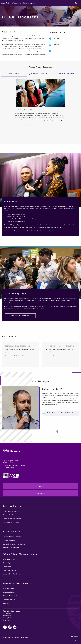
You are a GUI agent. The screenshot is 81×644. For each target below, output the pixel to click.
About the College (9, 588)
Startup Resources (14, 73)
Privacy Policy (8, 618)
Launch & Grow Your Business (12, 574)
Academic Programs (9, 559)
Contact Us (41, 486)
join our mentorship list (49, 231)
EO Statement (8, 613)
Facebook (54, 39)
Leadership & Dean (9, 592)
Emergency (7, 620)
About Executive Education (11, 548)
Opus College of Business (11, 3)
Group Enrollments (9, 540)
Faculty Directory (40, 493)
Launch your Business (25, 125)
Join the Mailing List (52, 356)
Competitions (7, 567)
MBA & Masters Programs (11, 511)
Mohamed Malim (63, 393)
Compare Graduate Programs (12, 519)
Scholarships (7, 563)
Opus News (7, 603)
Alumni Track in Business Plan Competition (39, 74)
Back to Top (75, 639)
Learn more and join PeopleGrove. (16, 356)
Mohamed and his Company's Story (60, 413)
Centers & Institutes (9, 599)
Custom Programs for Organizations (14, 544)
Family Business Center (67, 73)
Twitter (53, 51)
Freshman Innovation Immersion (50, 225)
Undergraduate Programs (11, 522)
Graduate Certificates (10, 515)
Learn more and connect (20, 316)
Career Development (9, 570)
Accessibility (7, 616)
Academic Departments (10, 596)
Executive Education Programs (12, 537)
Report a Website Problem (12, 611)
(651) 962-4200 (8, 467)
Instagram (54, 45)
